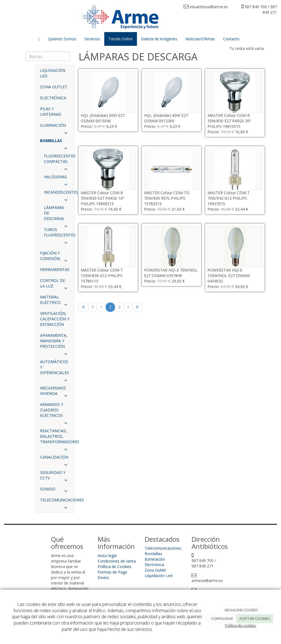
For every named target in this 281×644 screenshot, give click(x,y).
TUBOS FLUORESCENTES (59, 234)
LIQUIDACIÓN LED (53, 73)
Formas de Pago (113, 572)
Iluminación (155, 559)
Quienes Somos (62, 39)
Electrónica (154, 565)
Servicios (92, 39)
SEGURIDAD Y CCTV (55, 477)
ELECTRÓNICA (53, 98)
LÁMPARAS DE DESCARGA (57, 214)
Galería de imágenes (159, 39)
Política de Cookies (115, 567)
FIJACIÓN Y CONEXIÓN (55, 257)
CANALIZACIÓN (55, 459)
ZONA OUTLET (54, 87)
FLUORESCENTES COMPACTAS (59, 160)
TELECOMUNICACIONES (57, 501)
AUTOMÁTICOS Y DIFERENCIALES (55, 369)
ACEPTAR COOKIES (255, 618)
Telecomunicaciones (163, 548)
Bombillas (153, 554)
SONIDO (55, 490)
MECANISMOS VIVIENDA (55, 392)
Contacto (231, 39)
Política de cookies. (241, 625)
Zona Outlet (155, 570)
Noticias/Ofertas (200, 39)
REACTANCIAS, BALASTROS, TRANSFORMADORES (57, 438)
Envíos (103, 577)
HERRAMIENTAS (55, 269)
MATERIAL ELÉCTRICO (55, 301)
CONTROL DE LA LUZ (55, 285)
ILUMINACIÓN (55, 127)
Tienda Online (121, 39)
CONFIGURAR (222, 618)
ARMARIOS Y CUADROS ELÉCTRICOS (55, 411)
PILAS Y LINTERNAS (51, 111)
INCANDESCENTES (59, 194)
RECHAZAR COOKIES (241, 610)
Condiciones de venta (117, 561)
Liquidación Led (158, 576)
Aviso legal (107, 556)
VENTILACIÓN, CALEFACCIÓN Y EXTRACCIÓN (55, 319)
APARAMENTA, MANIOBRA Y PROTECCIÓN (55, 342)
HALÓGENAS (57, 178)
